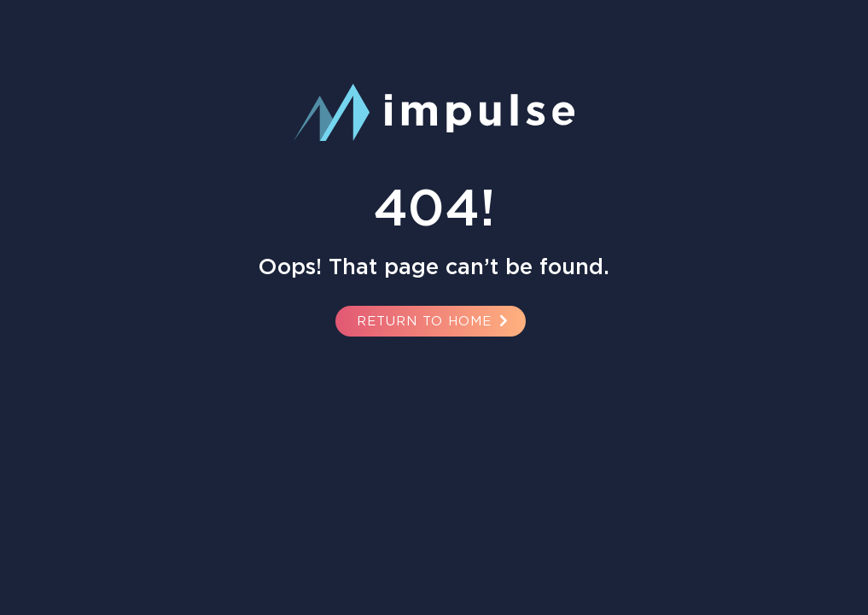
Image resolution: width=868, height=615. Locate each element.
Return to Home (435, 321)
